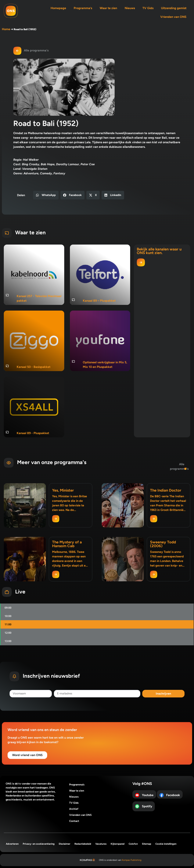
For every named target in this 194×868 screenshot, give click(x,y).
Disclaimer (65, 844)
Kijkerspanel (118, 844)
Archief (74, 809)
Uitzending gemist (174, 8)
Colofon (133, 844)
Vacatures (101, 844)
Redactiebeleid (83, 844)
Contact (74, 821)
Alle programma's (36, 50)
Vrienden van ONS (173, 17)
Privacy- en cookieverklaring (39, 844)
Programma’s (83, 8)
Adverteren (12, 844)
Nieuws (130, 8)
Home (6, 29)
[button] (46, 195)
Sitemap (147, 844)
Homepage (58, 8)
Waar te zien (108, 8)
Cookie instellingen (166, 844)
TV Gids (148, 8)
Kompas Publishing (132, 860)
